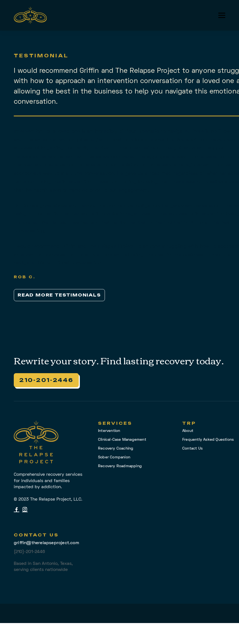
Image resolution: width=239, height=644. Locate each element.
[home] (30, 15)
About (188, 431)
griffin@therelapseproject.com (46, 543)
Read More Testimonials (59, 295)
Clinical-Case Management (122, 440)
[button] (222, 15)
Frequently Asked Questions (208, 440)
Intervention (109, 431)
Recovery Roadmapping (120, 466)
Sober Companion (114, 457)
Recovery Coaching (116, 449)
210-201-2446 (46, 380)
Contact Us (192, 449)
